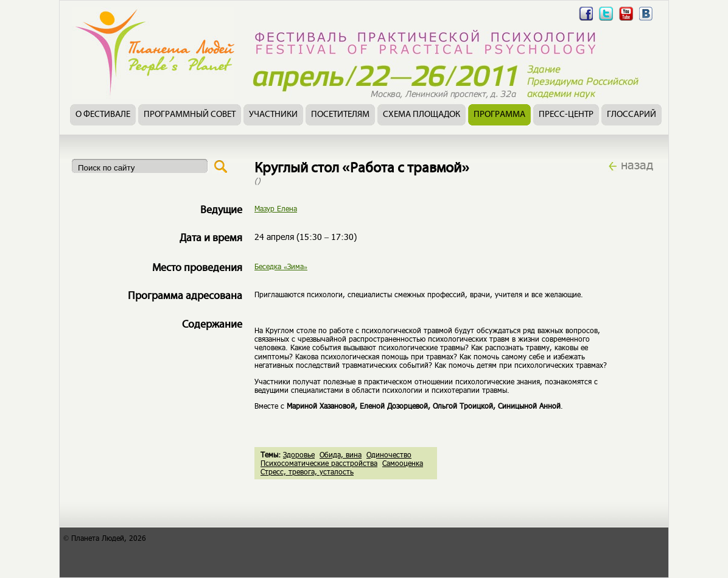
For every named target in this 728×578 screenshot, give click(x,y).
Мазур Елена (276, 208)
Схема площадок (422, 115)
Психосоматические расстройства (319, 463)
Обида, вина (341, 454)
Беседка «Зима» (281, 266)
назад (637, 164)
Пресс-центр (566, 115)
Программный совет (190, 115)
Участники (273, 115)
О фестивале (103, 115)
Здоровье (299, 454)
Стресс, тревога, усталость (307, 471)
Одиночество (389, 454)
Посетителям (340, 115)
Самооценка (403, 463)
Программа (499, 115)
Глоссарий (632, 115)
